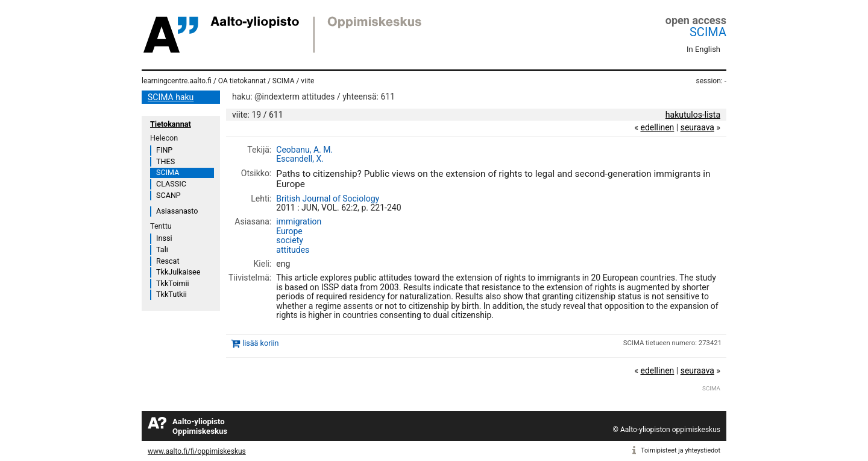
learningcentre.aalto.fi (177, 81)
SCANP (168, 195)
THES (165, 161)
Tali (162, 250)
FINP (164, 150)
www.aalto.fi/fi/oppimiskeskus (197, 451)
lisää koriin (260, 343)
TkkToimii (173, 283)
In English (703, 49)
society (290, 240)
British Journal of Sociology (328, 199)
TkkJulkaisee (178, 272)
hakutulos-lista (693, 115)
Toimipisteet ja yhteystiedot (681, 450)
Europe (289, 231)
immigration (299, 221)
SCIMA (708, 32)
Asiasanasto (177, 211)
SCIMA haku (171, 97)
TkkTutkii (171, 294)
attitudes (293, 250)
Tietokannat (171, 124)
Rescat (168, 261)
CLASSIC (171, 184)
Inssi (164, 238)
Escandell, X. (300, 159)
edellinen (657, 127)
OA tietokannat (242, 81)
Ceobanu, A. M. (304, 150)
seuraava (697, 127)
